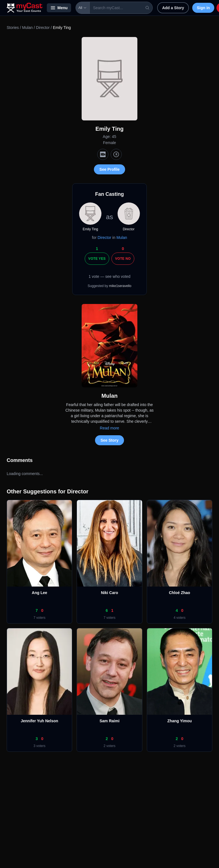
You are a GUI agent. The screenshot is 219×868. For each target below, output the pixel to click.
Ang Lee (39, 593)
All (83, 8)
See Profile (110, 169)
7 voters (39, 618)
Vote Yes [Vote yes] (97, 259)
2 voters (110, 746)
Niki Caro (109, 593)
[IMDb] (103, 154)
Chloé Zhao (179, 593)
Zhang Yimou (179, 721)
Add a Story (173, 8)
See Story (110, 440)
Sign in (203, 8)
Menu (59, 8)
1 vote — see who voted (110, 276)
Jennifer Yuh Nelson (39, 721)
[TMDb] (116, 154)
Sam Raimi (110, 721)
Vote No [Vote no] (123, 259)
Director (43, 28)
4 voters (180, 618)
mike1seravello (120, 286)
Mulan (27, 28)
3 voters (39, 746)
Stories (13, 28)
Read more (109, 428)
